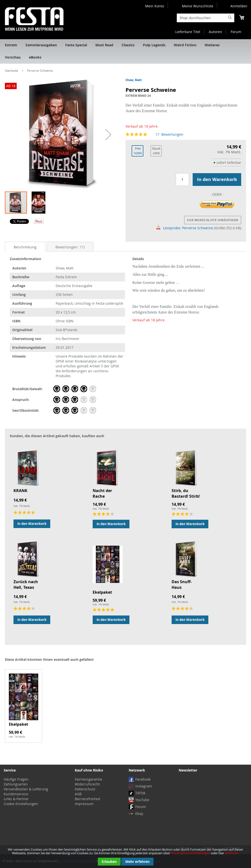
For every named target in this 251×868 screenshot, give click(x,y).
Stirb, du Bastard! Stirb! (186, 493)
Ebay (139, 814)
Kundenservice (16, 794)
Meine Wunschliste (198, 6)
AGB (78, 794)
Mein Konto (155, 6)
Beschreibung (25, 247)
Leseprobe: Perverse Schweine (185, 228)
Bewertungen (70, 247)
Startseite (12, 71)
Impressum (84, 804)
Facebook (143, 779)
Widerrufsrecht (87, 784)
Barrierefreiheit (88, 799)
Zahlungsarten (16, 784)
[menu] (125, 51)
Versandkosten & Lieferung (26, 789)
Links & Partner (16, 799)
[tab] (25, 247)
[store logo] (34, 19)
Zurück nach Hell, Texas (26, 585)
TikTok (140, 793)
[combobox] (206, 18)
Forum (236, 32)
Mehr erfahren (137, 862)
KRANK (20, 491)
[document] (125, 857)
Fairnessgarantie (88, 779)
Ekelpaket (102, 592)
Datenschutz (85, 789)
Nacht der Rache (102, 493)
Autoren (215, 32)
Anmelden (239, 6)
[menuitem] (11, 45)
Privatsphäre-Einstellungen (190, 853)
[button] (108, 134)
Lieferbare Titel (188, 32)
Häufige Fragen (16, 779)
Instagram (144, 786)
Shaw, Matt (134, 80)
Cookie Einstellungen (21, 804)
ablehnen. (232, 853)
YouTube (142, 800)
